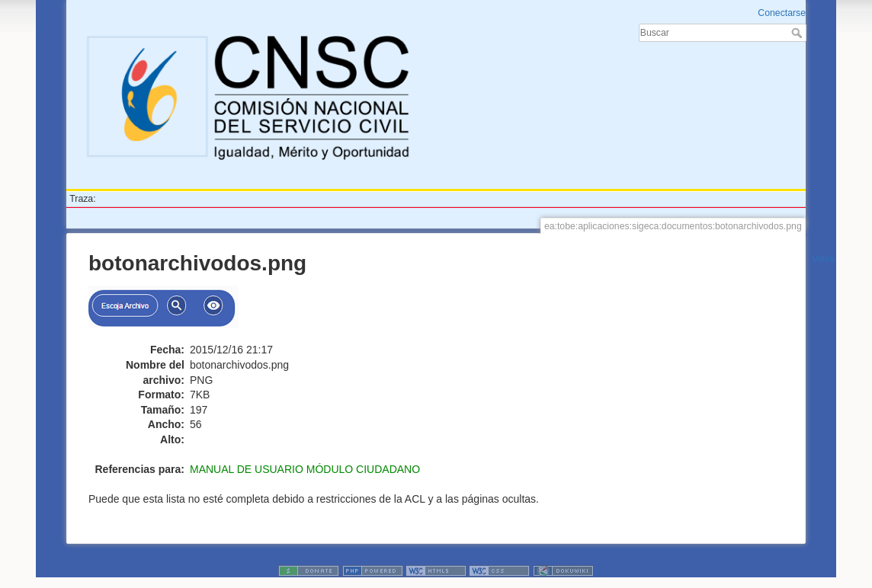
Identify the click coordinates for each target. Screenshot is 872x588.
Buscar (798, 33)
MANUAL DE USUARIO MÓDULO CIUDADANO (305, 469)
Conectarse (782, 13)
